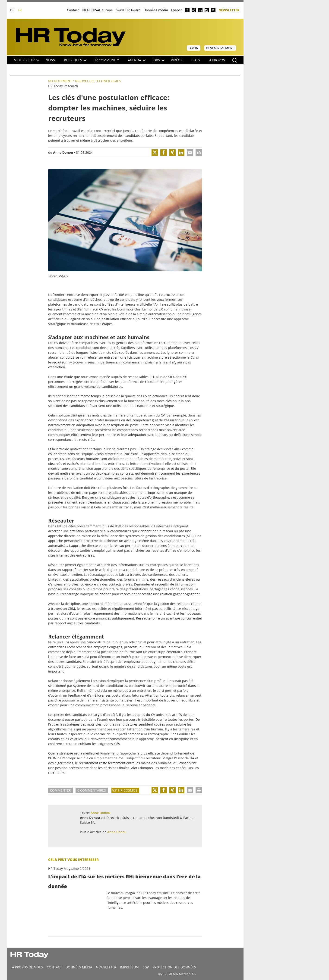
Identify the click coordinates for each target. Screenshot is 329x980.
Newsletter (229, 10)
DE (12, 10)
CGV (146, 967)
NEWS (50, 60)
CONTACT (54, 967)
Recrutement (60, 81)
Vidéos (177, 60)
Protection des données (174, 967)
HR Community (106, 60)
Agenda (137, 60)
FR (20, 10)
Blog (196, 60)
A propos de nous (28, 967)
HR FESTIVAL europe (97, 10)
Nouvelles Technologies (98, 81)
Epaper (177, 10)
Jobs (158, 60)
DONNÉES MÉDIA (79, 967)
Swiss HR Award (128, 10)
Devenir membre (220, 48)
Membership (26, 60)
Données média (156, 10)
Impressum (129, 967)
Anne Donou (63, 152)
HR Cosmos (128, 790)
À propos (217, 60)
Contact (73, 10)
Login (194, 48)
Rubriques (75, 60)
